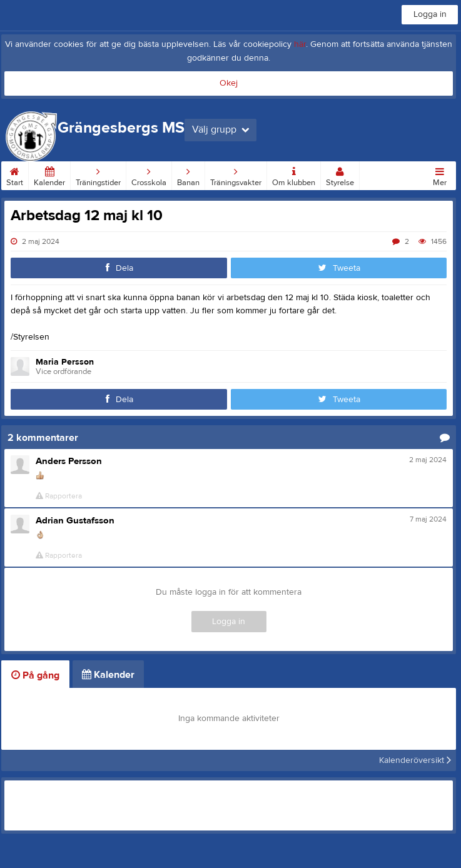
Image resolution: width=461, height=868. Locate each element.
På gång (35, 675)
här (300, 44)
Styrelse (340, 174)
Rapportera (59, 496)
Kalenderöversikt (415, 760)
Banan (188, 174)
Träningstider (98, 174)
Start (15, 174)
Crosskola (149, 174)
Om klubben (294, 174)
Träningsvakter (236, 174)
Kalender (49, 174)
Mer (440, 174)
